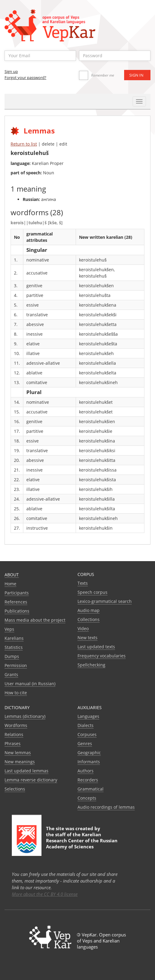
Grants (11, 674)
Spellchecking (91, 665)
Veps (9, 629)
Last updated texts (96, 647)
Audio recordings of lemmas (106, 807)
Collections (89, 619)
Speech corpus (92, 592)
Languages (88, 716)
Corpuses (87, 734)
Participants (17, 593)
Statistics (14, 647)
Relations (14, 734)
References (16, 602)
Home (10, 584)
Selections (15, 789)
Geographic (89, 753)
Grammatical (91, 789)
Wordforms (16, 725)
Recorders (88, 780)
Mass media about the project (35, 620)
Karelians (14, 638)
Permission (16, 665)
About (12, 575)
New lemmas (18, 753)
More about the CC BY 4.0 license (45, 894)
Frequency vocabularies (102, 656)
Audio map (89, 610)
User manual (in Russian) (30, 684)
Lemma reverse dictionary (31, 780)
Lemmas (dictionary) (25, 716)
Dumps (12, 656)
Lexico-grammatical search (105, 601)
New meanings (20, 762)
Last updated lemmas (26, 771)
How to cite (16, 693)
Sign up (11, 71)
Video (83, 628)
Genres (85, 743)
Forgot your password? (25, 77)
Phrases (13, 743)
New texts (87, 638)
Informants (89, 762)
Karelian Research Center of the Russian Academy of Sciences (82, 840)
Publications (17, 611)
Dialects (86, 725)
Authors (86, 771)
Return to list (24, 144)
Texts (83, 583)
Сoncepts (87, 798)
